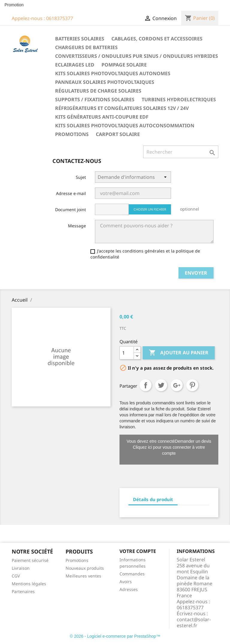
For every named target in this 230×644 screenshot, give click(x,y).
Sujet (81, 177)
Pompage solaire (124, 65)
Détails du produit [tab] (153, 499)
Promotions (72, 134)
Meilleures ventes (83, 576)
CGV (16, 576)
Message (77, 226)
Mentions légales (29, 584)
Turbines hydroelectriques (179, 99)
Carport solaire (118, 134)
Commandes (132, 574)
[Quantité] (127, 353)
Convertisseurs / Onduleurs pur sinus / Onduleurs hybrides (137, 56)
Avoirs (126, 582)
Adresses (129, 589)
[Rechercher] (181, 152)
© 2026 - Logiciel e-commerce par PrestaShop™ (115, 636)
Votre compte (138, 551)
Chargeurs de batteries (86, 47)
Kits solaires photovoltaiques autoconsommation (125, 126)
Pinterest (192, 385)
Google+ (177, 385)
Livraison (21, 568)
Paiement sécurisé (30, 560)
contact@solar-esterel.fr (194, 622)
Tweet (161, 385)
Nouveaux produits (85, 568)
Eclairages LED (75, 65)
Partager (146, 385)
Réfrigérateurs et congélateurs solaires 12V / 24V (122, 108)
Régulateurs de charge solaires (98, 91)
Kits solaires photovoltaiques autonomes (113, 73)
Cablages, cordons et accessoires (157, 39)
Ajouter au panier (179, 353)
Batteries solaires (80, 39)
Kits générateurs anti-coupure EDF (102, 117)
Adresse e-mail (71, 193)
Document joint (71, 210)
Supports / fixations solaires (95, 99)
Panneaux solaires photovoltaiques (105, 82)
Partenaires (23, 591)
